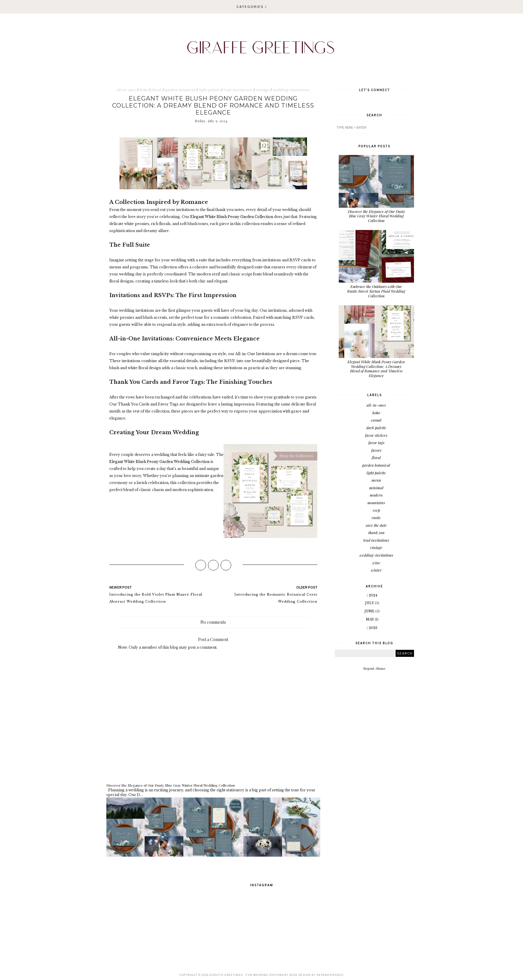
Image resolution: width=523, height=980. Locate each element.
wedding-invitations (291, 90)
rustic (376, 518)
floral (157, 90)
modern (376, 495)
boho (144, 90)
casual (376, 420)
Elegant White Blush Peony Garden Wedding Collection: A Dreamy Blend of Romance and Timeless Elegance (376, 369)
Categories (250, 7)
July (370, 603)
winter (376, 570)
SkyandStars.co (330, 975)
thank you (376, 532)
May (370, 619)
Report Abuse (374, 668)
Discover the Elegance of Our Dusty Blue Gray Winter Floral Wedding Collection (171, 785)
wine (376, 563)
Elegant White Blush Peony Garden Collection (232, 217)
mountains (376, 503)
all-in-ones (126, 90)
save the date (376, 525)
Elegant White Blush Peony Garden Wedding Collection (159, 462)
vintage (263, 90)
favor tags (376, 443)
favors (376, 450)
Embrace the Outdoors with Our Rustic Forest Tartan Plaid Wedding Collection (376, 291)
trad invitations (238, 90)
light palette (209, 90)
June (370, 611)
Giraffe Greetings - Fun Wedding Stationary (249, 975)
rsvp (376, 510)
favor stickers (376, 435)
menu (376, 480)
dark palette (376, 428)
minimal (376, 488)
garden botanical (180, 90)
